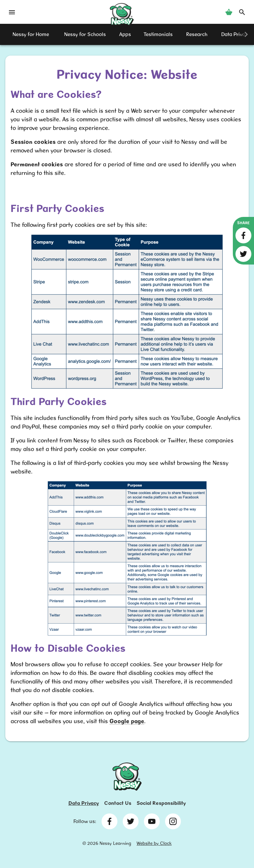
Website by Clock (154, 843)
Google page (127, 721)
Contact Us (118, 803)
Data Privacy (84, 803)
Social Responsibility (161, 803)
